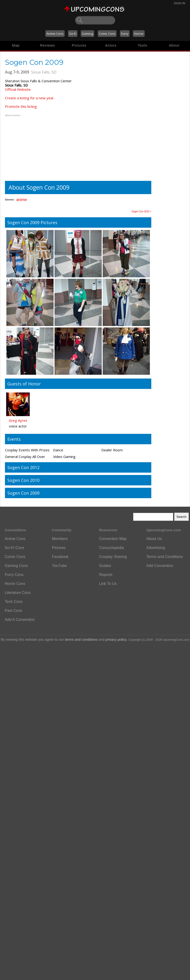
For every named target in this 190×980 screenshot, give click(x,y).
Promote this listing (21, 106)
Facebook (60, 557)
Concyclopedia (112, 548)
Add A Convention (20, 620)
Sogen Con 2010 (23, 480)
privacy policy (116, 639)
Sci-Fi (73, 34)
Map (16, 45)
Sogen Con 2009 (23, 493)
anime (22, 200)
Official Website (18, 89)
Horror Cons (15, 584)
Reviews (47, 45)
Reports (106, 575)
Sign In (180, 3)
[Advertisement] (34, 147)
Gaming (87, 34)
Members (60, 539)
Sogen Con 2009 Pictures (32, 222)
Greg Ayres (18, 420)
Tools (143, 45)
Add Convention (160, 566)
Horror (139, 34)
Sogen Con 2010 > (141, 211)
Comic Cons (107, 34)
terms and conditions (81, 639)
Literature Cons (18, 593)
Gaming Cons (16, 566)
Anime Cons (55, 34)
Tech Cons (14, 602)
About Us (154, 539)
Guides (105, 566)
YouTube (59, 566)
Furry (125, 34)
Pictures (79, 45)
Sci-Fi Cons (15, 548)
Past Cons (13, 611)
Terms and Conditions (165, 557)
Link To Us (108, 584)
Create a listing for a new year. (30, 98)
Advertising (156, 548)
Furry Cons (14, 575)
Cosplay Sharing (113, 557)
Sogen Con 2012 (23, 467)
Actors (111, 45)
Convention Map (113, 539)
